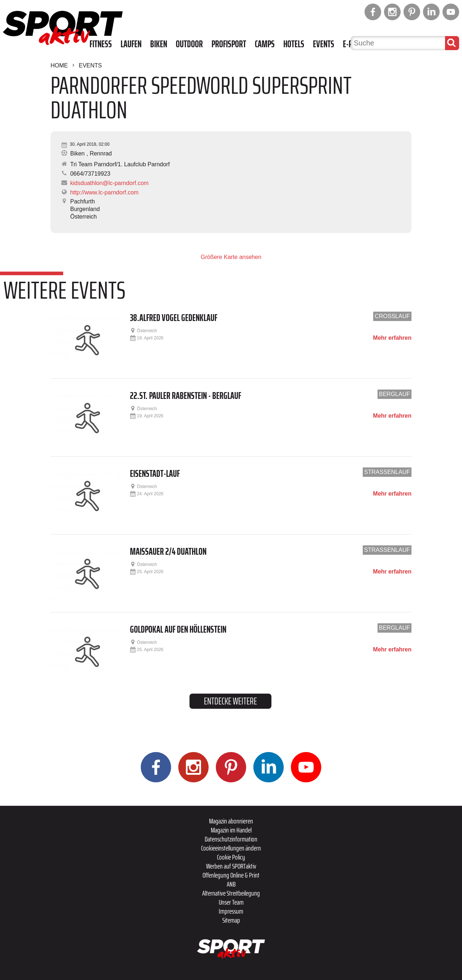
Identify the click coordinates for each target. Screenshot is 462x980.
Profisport (229, 44)
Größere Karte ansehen (231, 257)
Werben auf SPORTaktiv (231, 866)
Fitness (101, 44)
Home (59, 65)
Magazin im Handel (231, 830)
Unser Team (231, 902)
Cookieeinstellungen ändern (231, 848)
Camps (265, 44)
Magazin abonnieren (231, 821)
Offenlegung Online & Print (231, 875)
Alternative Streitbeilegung (231, 893)
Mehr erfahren (392, 338)
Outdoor (189, 44)
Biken (159, 44)
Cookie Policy (231, 857)
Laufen (131, 44)
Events (324, 44)
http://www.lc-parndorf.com (104, 192)
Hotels (294, 44)
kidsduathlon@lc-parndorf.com (109, 183)
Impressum (231, 911)
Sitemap (231, 920)
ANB (231, 884)
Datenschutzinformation (231, 839)
